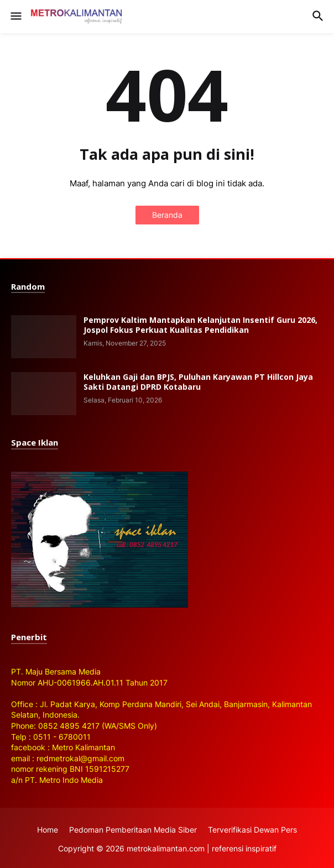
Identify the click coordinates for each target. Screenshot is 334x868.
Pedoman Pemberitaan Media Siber (133, 830)
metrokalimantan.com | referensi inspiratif (202, 848)
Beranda (167, 215)
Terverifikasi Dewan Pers (252, 830)
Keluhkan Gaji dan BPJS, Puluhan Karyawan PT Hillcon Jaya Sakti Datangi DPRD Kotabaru (198, 382)
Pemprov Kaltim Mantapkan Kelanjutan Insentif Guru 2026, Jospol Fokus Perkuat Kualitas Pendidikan (200, 325)
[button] (15, 17)
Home (48, 830)
